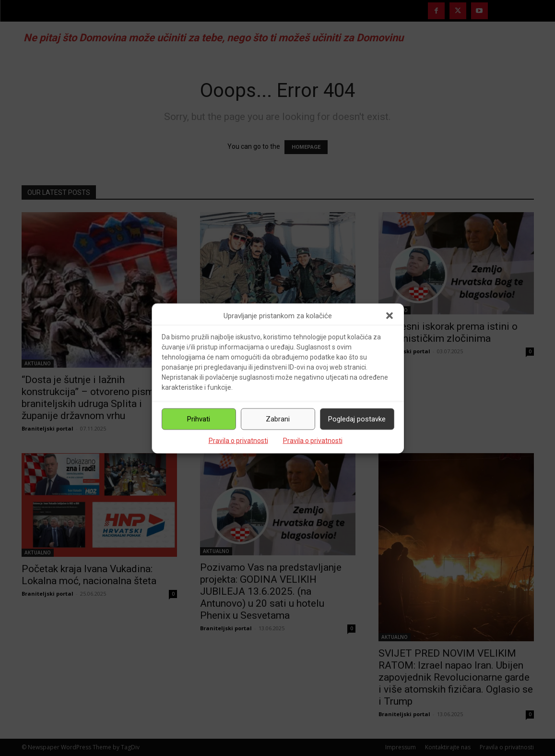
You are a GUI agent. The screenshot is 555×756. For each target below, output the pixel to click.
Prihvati (199, 419)
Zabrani (278, 419)
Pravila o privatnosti (238, 440)
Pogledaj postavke (357, 419)
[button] (390, 316)
